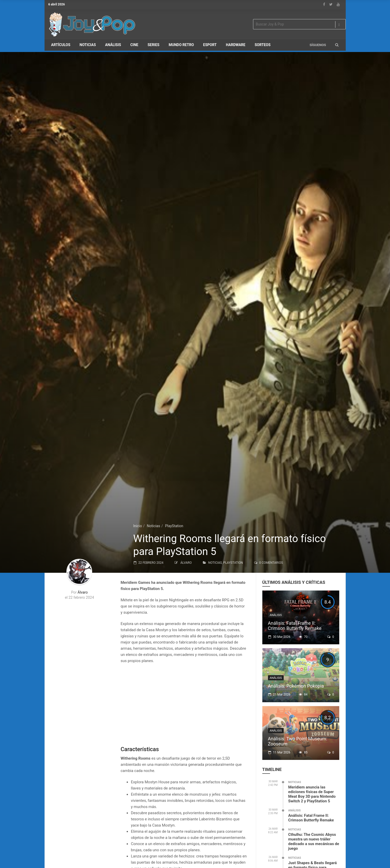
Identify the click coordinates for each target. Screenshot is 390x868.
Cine (134, 45)
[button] (337, 45)
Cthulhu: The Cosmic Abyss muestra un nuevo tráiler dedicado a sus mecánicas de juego (314, 841)
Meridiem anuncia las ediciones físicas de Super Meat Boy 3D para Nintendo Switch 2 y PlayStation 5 (312, 794)
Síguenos (318, 45)
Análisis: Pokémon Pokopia (296, 686)
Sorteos (263, 45)
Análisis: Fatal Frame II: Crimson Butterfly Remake (295, 626)
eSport (210, 45)
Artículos (61, 45)
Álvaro (186, 563)
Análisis (113, 45)
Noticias (88, 45)
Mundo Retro (181, 45)
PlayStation (174, 526)
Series (153, 45)
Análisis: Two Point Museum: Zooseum (298, 741)
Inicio (138, 526)
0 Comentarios (271, 563)
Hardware (236, 45)
